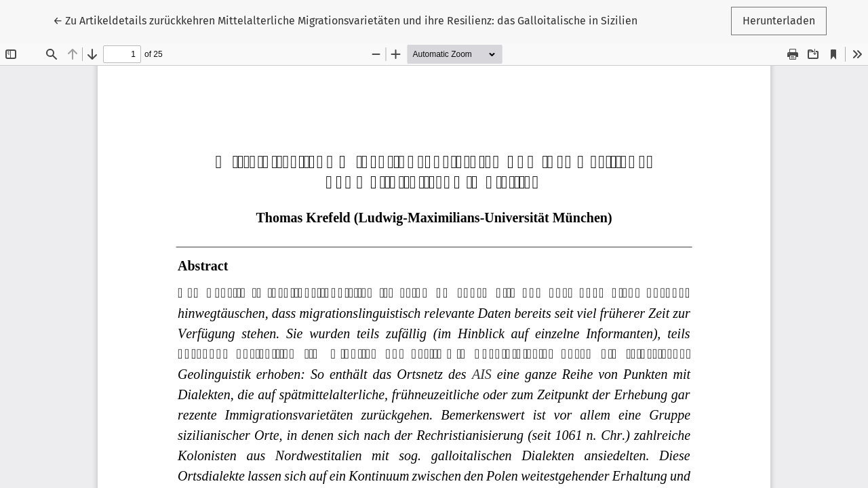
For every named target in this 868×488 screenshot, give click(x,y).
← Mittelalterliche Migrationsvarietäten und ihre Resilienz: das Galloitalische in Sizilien (345, 21)
